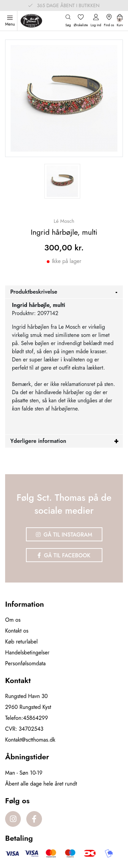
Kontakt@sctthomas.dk (30, 740)
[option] (62, 181)
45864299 (36, 718)
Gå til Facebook (64, 555)
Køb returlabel (21, 642)
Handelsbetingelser (27, 653)
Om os (13, 620)
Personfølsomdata (25, 663)
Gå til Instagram (64, 535)
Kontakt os (17, 631)
